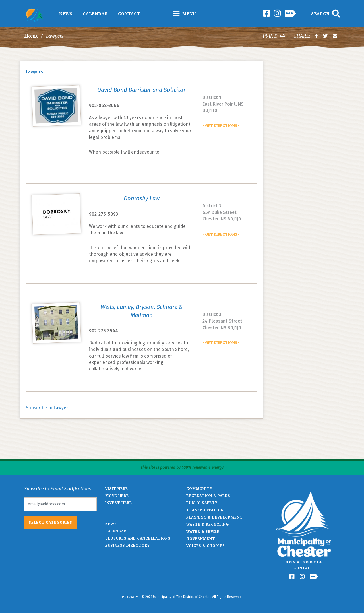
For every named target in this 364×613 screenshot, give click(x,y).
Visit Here (117, 489)
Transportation (205, 510)
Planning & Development (215, 517)
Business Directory (128, 545)
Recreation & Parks (208, 496)
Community (199, 489)
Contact (129, 14)
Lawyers (34, 72)
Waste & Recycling (208, 524)
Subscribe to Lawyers (48, 408)
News (66, 14)
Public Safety (202, 503)
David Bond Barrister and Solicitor (141, 90)
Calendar (95, 14)
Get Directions (221, 126)
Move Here (117, 496)
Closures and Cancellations (138, 538)
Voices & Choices (206, 546)
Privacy (130, 597)
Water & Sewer (203, 532)
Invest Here (119, 503)
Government (201, 539)
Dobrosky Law (142, 198)
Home (31, 36)
